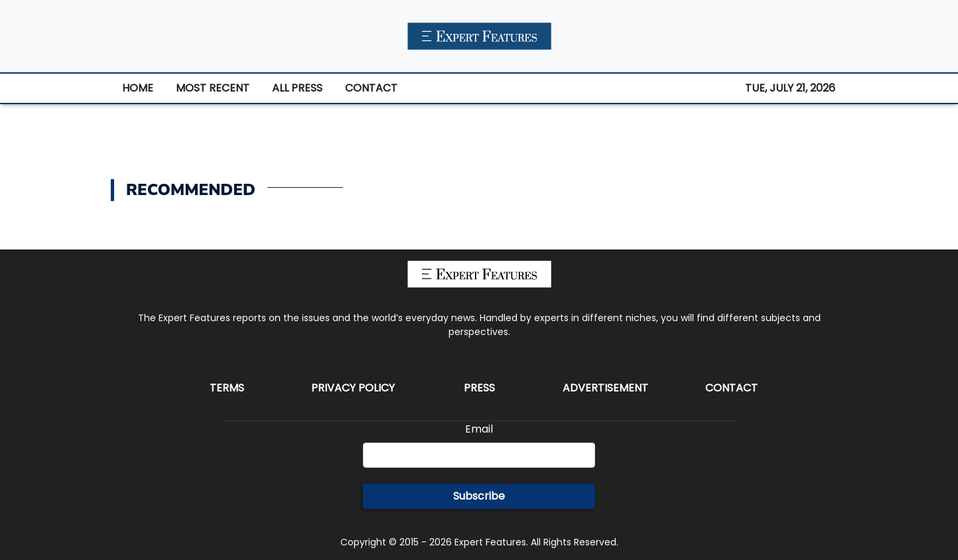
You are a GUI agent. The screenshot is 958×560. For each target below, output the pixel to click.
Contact (731, 388)
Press (479, 388)
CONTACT (371, 88)
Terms (227, 388)
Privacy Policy (353, 388)
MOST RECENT (213, 88)
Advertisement (605, 388)
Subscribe (479, 496)
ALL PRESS (297, 88)
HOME (138, 88)
